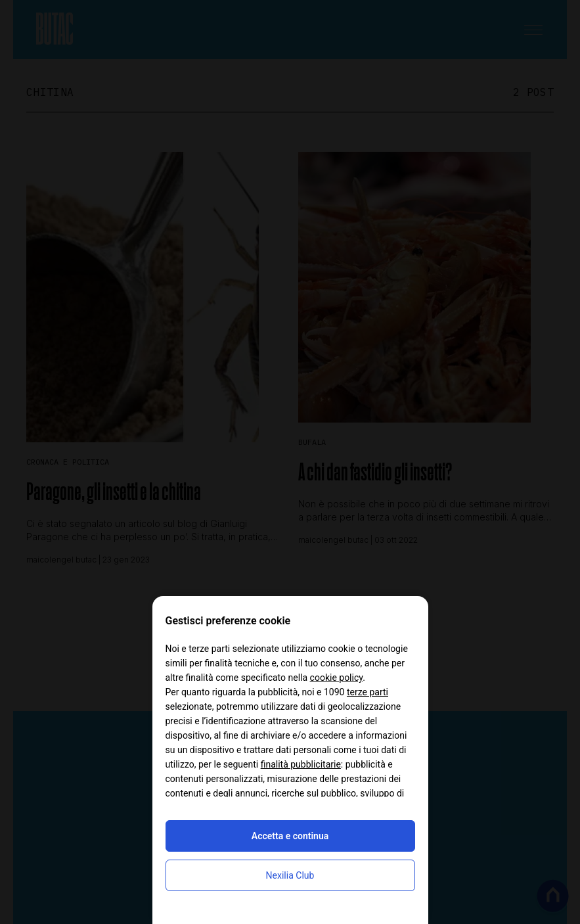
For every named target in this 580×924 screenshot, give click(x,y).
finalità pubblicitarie (301, 764)
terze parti (368, 692)
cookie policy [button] (337, 678)
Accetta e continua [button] (290, 836)
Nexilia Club (290, 875)
